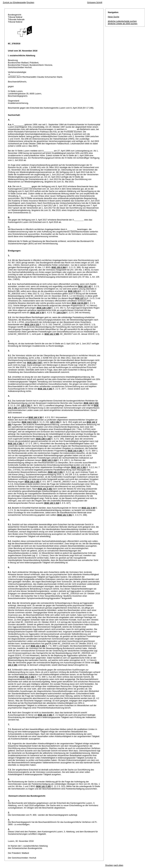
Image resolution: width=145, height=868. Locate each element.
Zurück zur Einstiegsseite (14, 2)
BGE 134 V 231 (32, 324)
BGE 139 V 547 (34, 363)
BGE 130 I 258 (44, 308)
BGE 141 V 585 (52, 334)
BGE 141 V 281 (45, 389)
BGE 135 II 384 (59, 267)
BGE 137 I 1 (81, 298)
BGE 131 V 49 (88, 508)
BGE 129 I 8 (74, 291)
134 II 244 (61, 313)
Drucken (30, 2)
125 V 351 (26, 405)
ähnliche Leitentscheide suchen (122, 21)
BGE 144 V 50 (37, 313)
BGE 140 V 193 (44, 439)
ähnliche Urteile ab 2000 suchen (123, 24)
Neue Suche (114, 17)
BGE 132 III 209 (79, 303)
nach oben (118, 865)
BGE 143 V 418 (50, 460)
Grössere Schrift (95, 2)
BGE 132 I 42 (85, 286)
